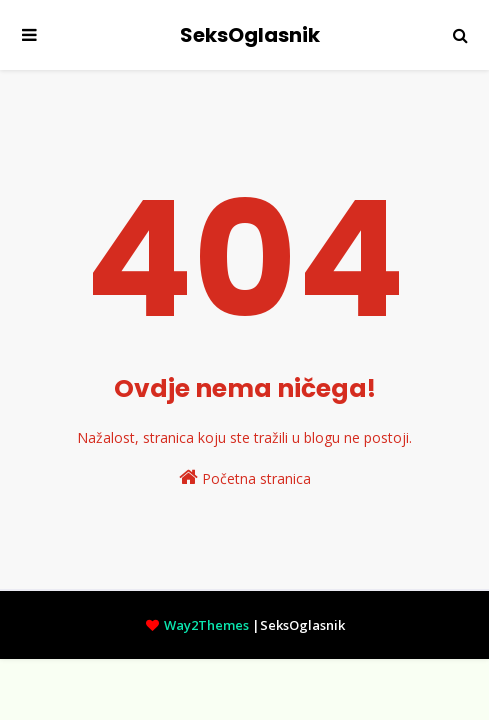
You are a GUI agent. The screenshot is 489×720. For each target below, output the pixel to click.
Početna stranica (245, 477)
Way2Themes (206, 625)
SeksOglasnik (250, 35)
